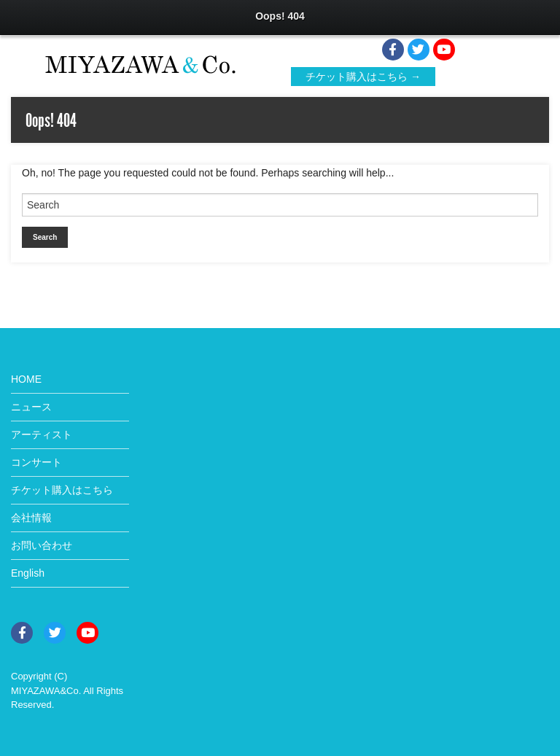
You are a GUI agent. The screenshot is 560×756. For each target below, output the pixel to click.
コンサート (36, 462)
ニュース (31, 407)
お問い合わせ (42, 545)
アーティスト (42, 434)
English (28, 573)
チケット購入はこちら (62, 490)
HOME (26, 379)
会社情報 (31, 518)
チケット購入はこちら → (363, 77)
